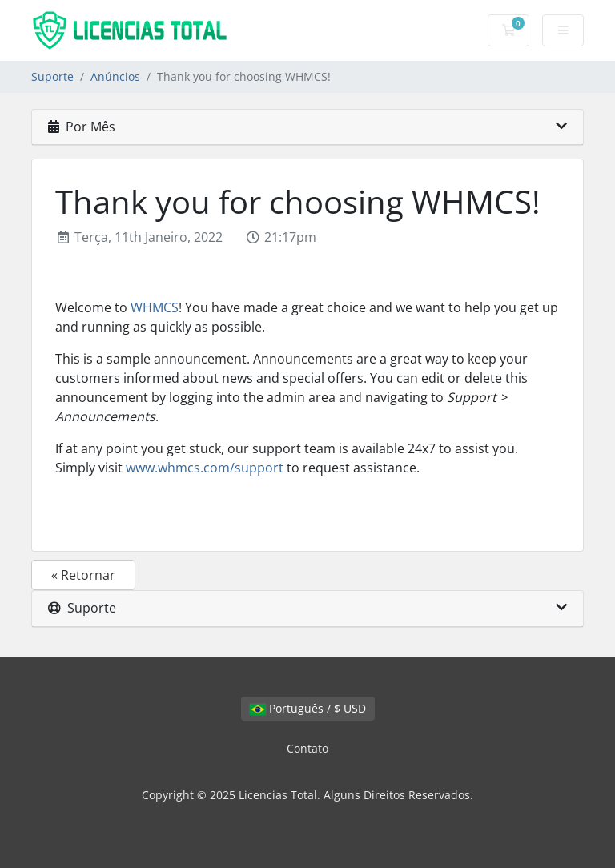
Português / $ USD (308, 708)
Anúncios (115, 76)
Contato (307, 748)
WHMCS (155, 307)
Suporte (52, 76)
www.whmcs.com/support (205, 468)
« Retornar (83, 575)
